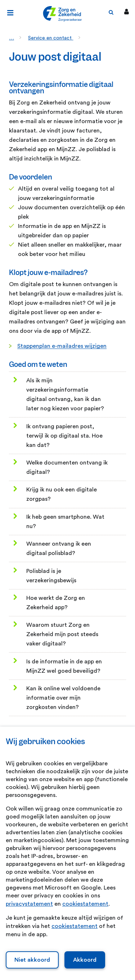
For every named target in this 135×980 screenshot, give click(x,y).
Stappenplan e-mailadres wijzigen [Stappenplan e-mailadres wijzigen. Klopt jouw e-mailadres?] (62, 346)
